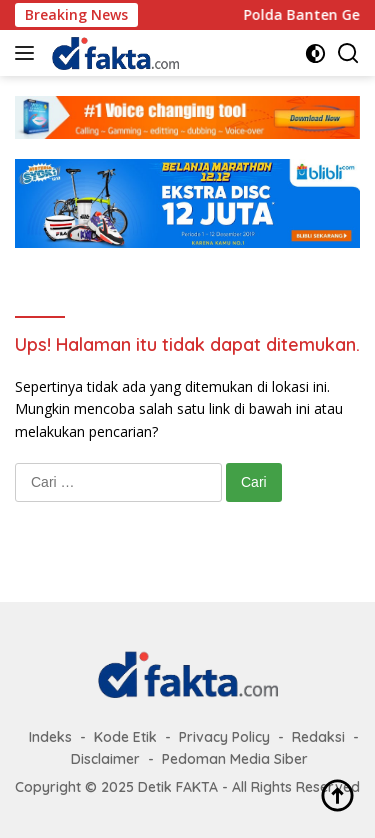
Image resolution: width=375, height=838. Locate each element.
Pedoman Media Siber (235, 759)
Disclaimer (105, 759)
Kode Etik (125, 737)
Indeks (50, 737)
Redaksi (318, 737)
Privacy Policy (224, 737)
